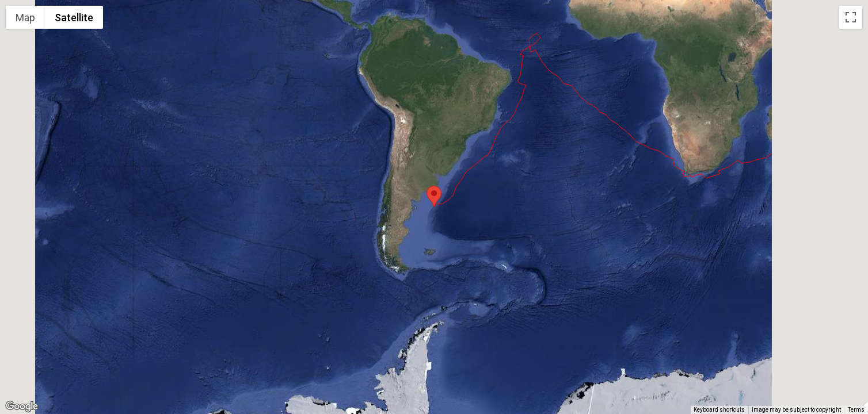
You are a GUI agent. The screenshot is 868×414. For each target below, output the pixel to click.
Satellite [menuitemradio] (74, 18)
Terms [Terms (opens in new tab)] (856, 410)
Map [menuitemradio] (25, 18)
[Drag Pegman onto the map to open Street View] (851, 389)
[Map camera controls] (851, 347)
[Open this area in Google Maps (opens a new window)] (22, 407)
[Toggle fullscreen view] (851, 17)
